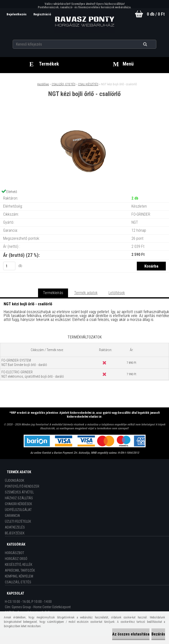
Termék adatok (86, 293)
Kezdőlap (43, 84)
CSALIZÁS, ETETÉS (64, 84)
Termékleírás (53, 293)
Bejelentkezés (17, 14)
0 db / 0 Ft (156, 14)
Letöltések (117, 293)
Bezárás (158, 634)
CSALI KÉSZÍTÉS (88, 84)
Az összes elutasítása (131, 634)
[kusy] (9, 266)
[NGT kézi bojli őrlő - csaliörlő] (85, 117)
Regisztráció (42, 14)
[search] (151, 44)
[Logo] (84, 22)
